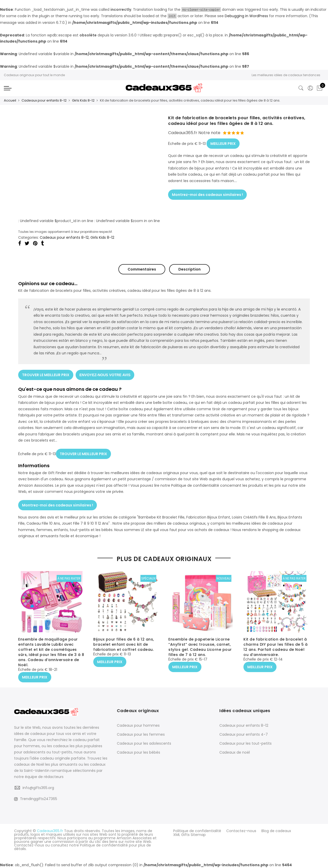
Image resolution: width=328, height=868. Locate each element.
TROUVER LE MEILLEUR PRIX (46, 374)
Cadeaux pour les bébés (139, 752)
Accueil (10, 100)
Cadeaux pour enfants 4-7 (244, 734)
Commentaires (142, 269)
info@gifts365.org (38, 787)
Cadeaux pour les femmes (141, 734)
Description (189, 269)
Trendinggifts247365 (36, 799)
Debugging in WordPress (246, 16)
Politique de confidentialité (197, 831)
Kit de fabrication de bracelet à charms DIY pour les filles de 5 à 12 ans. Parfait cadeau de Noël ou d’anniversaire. (276, 647)
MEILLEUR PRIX (223, 143)
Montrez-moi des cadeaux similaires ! (207, 193)
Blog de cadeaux (276, 831)
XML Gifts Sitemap (189, 834)
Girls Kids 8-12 (83, 100)
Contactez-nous (241, 831)
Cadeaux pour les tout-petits (245, 743)
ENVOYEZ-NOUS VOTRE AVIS (105, 374)
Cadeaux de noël (235, 752)
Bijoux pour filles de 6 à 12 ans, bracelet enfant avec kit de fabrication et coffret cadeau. (124, 645)
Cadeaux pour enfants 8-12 (44, 100)
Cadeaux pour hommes (138, 725)
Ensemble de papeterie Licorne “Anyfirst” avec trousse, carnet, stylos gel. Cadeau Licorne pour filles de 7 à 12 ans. (200, 647)
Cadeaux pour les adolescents (144, 743)
